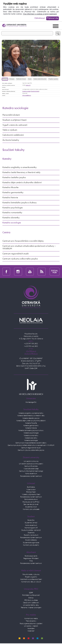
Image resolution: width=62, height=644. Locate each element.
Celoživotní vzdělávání (13, 135)
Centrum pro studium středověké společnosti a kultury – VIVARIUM (29, 247)
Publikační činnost (21, 79)
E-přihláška (31, 487)
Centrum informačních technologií (31, 471)
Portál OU (31, 520)
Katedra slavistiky (11, 218)
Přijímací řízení (31, 492)
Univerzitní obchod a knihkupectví (31, 464)
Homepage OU (31, 402)
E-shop (31, 598)
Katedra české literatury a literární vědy (21, 172)
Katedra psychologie (13, 208)
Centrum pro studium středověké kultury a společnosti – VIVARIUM (31, 445)
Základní (5, 79)
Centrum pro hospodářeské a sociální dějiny (31, 443)
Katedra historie (10, 198)
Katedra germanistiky (13, 193)
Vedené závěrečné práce (40, 79)
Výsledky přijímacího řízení (31, 494)
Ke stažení (31, 628)
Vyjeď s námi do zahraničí (15, 125)
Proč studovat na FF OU (31, 502)
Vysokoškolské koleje (31, 469)
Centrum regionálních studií (15, 254)
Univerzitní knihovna (31, 461)
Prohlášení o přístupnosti (31, 595)
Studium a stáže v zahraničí (31, 530)
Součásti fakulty (14, 150)
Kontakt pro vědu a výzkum (31, 582)
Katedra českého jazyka (14, 178)
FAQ (31, 561)
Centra (6, 233)
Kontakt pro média (31, 619)
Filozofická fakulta (35, 91)
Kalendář (31, 631)
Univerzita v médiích (31, 626)
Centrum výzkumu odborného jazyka (20, 259)
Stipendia (31, 533)
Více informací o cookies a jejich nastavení (40, 14)
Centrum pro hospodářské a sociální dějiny (23, 241)
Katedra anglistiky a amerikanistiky (20, 167)
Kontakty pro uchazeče (31, 509)
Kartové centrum (31, 474)
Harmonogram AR (31, 528)
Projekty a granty (53, 79)
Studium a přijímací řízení (14, 120)
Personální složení (11, 115)
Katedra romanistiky (12, 213)
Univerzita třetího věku (31, 605)
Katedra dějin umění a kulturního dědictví (22, 183)
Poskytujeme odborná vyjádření (31, 624)
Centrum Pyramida (31, 466)
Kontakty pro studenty (31, 545)
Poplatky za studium (31, 535)
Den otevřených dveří (31, 504)
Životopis (12, 79)
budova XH (28, 85)
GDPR (31, 593)
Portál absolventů (31, 556)
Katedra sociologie (26, 91)
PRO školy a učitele (31, 600)
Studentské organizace (31, 543)
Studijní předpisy (31, 540)
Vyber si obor (31, 490)
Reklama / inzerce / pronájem (31, 608)
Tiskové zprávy (31, 621)
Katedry (7, 159)
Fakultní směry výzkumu (31, 574)
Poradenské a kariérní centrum (31, 476)
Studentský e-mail (31, 523)
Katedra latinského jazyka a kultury (20, 203)
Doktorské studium (31, 499)
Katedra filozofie (10, 187)
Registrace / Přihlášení (31, 558)
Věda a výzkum (10, 130)
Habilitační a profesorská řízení (31, 579)
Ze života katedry (11, 140)
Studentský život (31, 507)
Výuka (30, 79)
